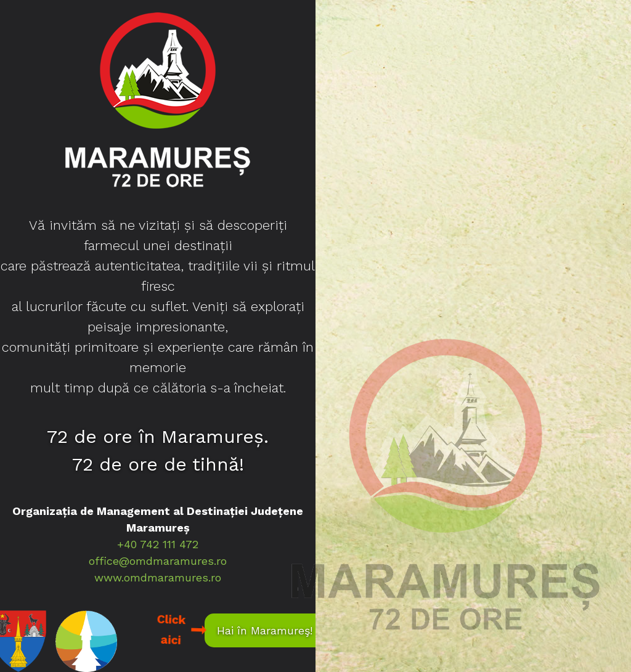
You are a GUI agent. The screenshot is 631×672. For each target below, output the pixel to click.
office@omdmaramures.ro (158, 561)
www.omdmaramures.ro (158, 577)
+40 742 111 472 (158, 544)
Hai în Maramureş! (265, 630)
